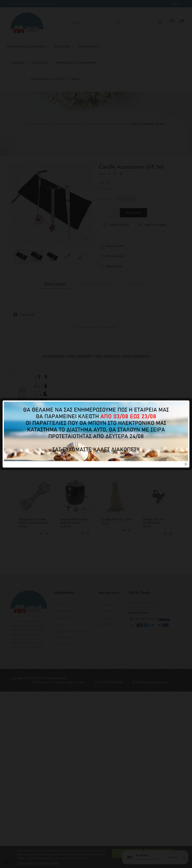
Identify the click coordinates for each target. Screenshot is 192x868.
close (186, 464)
